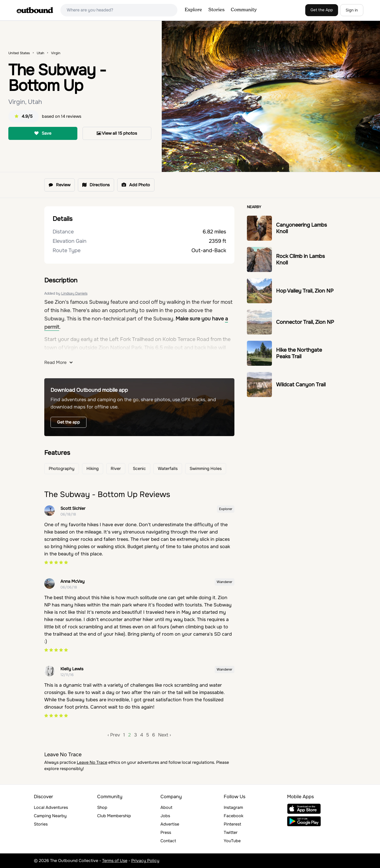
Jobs (165, 816)
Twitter (231, 832)
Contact (168, 841)
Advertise (170, 824)
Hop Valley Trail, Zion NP (305, 291)
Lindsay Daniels (74, 293)
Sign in (352, 10)
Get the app (68, 422)
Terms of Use (115, 861)
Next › (164, 735)
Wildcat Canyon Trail (301, 385)
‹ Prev (114, 735)
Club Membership (114, 816)
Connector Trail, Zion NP (305, 322)
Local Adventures (51, 807)
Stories (216, 10)
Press (166, 832)
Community (244, 10)
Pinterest (232, 824)
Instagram (233, 807)
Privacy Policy (145, 861)
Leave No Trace (92, 762)
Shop (102, 807)
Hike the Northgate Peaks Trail (299, 353)
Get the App (322, 10)
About (166, 807)
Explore (193, 10)
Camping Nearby (50, 816)
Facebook (233, 816)
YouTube (232, 841)
